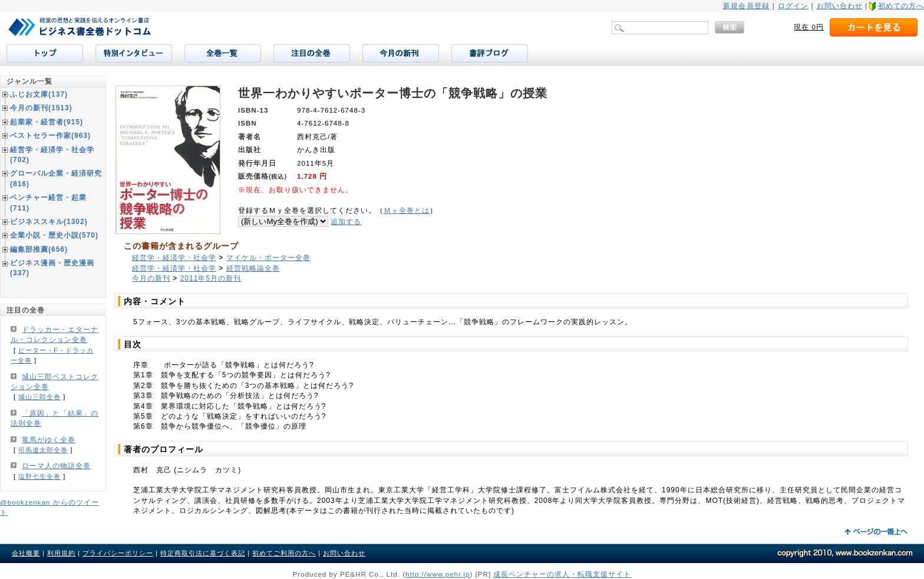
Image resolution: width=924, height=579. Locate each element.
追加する (346, 221)
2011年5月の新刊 (211, 278)
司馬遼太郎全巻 (43, 450)
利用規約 (61, 553)
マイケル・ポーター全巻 (268, 258)
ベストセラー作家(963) (50, 136)
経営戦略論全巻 (253, 268)
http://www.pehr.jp (438, 574)
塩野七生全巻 (39, 476)
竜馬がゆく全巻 (49, 440)
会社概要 (26, 553)
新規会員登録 (746, 6)
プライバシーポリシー (118, 553)
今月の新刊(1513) (41, 108)
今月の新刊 (151, 278)
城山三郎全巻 (39, 397)
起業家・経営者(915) (47, 122)
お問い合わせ (840, 6)
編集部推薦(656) (39, 249)
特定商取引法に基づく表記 (203, 553)
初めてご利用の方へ (284, 553)
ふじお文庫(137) (39, 94)
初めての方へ (901, 6)
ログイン (793, 6)
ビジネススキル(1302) (49, 222)
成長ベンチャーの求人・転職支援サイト (562, 574)
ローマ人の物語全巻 (56, 466)
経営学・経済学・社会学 (174, 258)
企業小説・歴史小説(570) (54, 235)
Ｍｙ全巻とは (407, 210)
